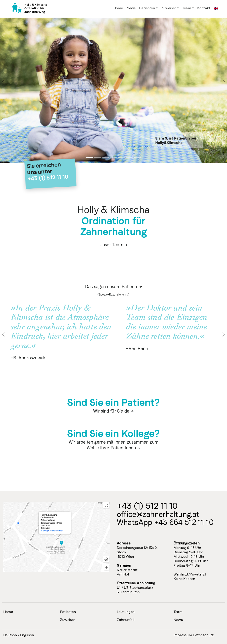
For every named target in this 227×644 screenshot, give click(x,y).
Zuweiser (169, 8)
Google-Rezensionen (112, 295)
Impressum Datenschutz (194, 635)
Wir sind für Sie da (111, 411)
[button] (3, 334)
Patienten (147, 8)
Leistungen (126, 612)
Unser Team (111, 245)
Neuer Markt (127, 570)
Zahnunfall (126, 620)
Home (119, 8)
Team (187, 8)
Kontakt (204, 8)
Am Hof (123, 574)
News (131, 8)
